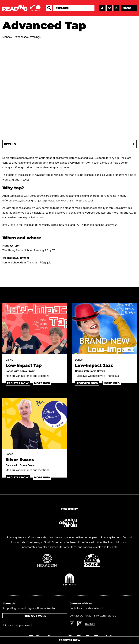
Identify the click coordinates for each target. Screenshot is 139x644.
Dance (35, 364)
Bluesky (90, 624)
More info (42, 383)
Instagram (80, 624)
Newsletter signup (105, 616)
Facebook (72, 624)
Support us (117, 8)
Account (102, 8)
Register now (18, 383)
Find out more (35, 616)
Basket (109, 8)
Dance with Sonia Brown (21, 371)
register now (87, 383)
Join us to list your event (17, 625)
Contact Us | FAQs (80, 616)
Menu (127, 8)
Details (10, 144)
